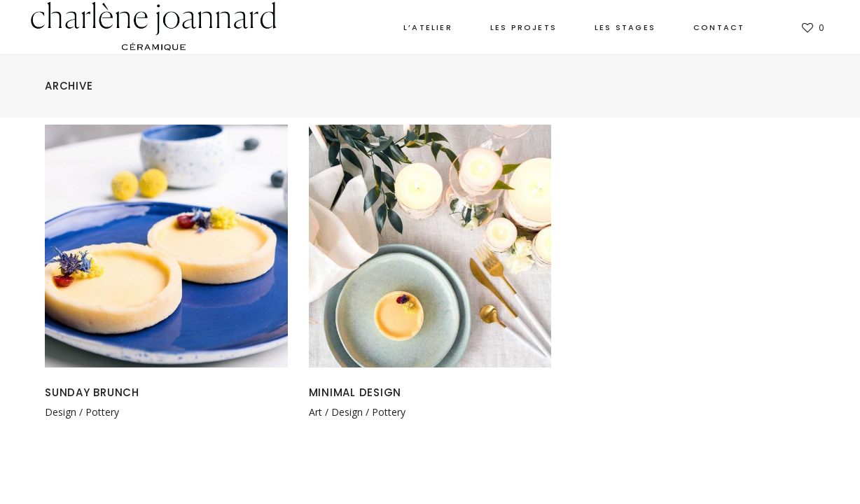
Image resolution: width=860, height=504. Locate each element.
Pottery (102, 412)
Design (61, 412)
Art (315, 412)
